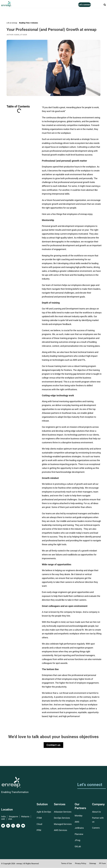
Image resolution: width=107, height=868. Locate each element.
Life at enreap (12, 23)
